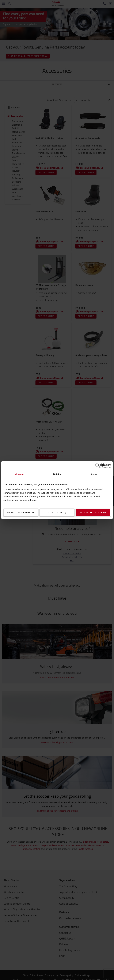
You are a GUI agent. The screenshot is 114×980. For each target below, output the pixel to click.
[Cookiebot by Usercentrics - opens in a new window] (98, 466)
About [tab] (94, 474)
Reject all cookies (21, 512)
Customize (57, 512)
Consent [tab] (20, 474)
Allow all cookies (93, 512)
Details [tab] (57, 474)
